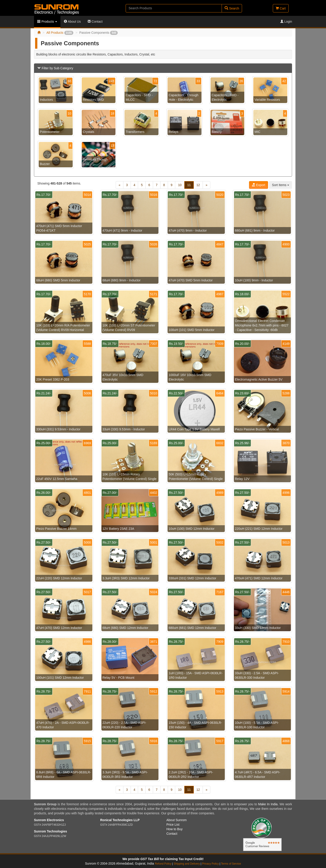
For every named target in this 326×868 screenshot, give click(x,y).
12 (198, 185)
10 (180, 185)
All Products (60, 33)
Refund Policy (163, 864)
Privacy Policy (210, 864)
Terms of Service (231, 864)
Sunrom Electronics (49, 820)
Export (259, 185)
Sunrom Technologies (50, 831)
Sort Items (280, 185)
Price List (173, 825)
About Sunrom (177, 820)
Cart (281, 8)
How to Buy (175, 829)
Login (286, 22)
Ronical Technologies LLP (120, 820)
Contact (95, 22)
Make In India (268, 804)
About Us (72, 22)
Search (232, 8)
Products (47, 22)
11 (189, 185)
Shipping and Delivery (187, 864)
